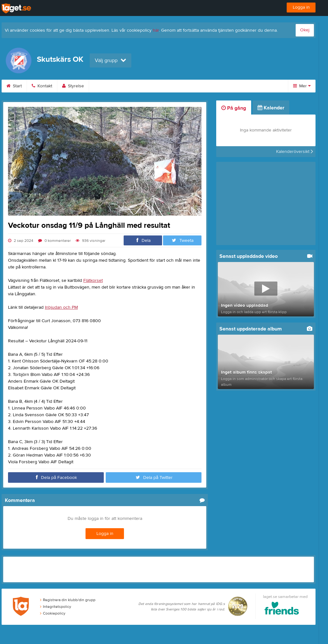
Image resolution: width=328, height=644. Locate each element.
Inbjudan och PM (61, 307)
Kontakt (42, 86)
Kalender (106, 86)
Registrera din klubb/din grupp (68, 600)
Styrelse (73, 86)
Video (165, 86)
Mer (302, 86)
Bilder (137, 86)
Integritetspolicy (56, 607)
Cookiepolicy (53, 613)
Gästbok (196, 86)
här (156, 30)
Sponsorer (231, 86)
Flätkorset (93, 281)
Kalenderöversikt (295, 152)
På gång (234, 108)
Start (14, 86)
